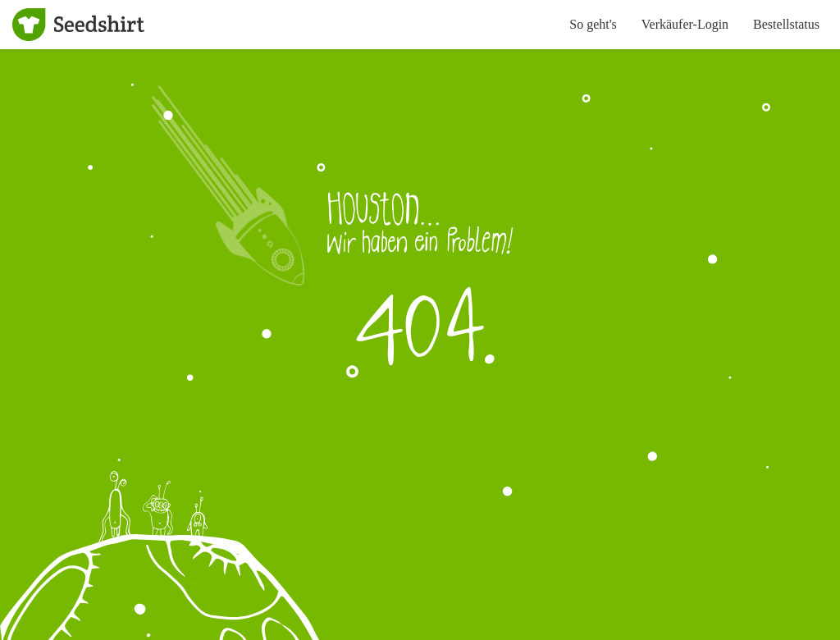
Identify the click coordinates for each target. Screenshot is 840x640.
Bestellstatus (786, 24)
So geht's (593, 24)
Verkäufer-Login (685, 24)
